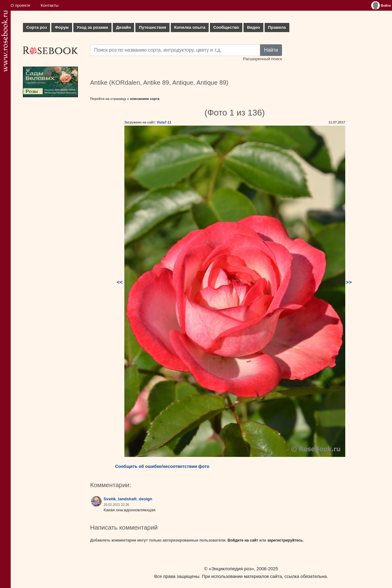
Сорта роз (37, 27)
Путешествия (152, 27)
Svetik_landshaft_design (128, 499)
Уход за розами (92, 27)
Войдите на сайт (243, 540)
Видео (253, 27)
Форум (62, 27)
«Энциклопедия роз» (231, 569)
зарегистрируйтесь (285, 540)
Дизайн (124, 27)
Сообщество (226, 27)
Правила (277, 27)
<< (120, 282)
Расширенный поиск (262, 59)
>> (349, 282)
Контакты (50, 5)
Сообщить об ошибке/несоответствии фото (162, 466)
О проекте (20, 5)
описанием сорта (145, 99)
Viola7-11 (164, 122)
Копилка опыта (190, 27)
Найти (271, 50)
